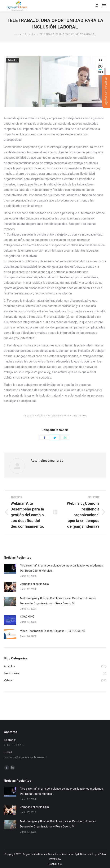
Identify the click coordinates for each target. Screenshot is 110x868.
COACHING (27, 617)
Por (58, 416)
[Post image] (10, 569)
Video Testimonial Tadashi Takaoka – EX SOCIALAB (53, 631)
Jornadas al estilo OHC (35, 584)
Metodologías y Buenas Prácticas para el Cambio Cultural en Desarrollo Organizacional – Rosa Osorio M (58, 601)
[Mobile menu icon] (104, 6)
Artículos (12, 60)
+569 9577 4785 (14, 745)
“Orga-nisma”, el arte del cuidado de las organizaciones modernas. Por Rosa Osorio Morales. (62, 568)
